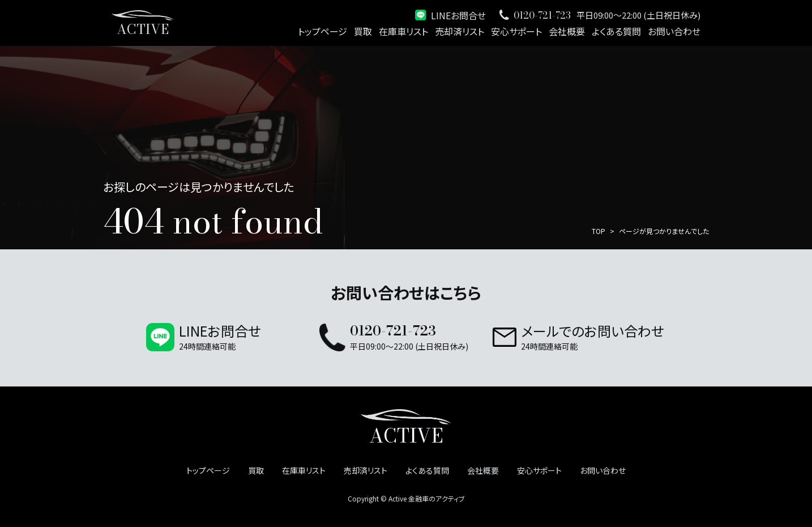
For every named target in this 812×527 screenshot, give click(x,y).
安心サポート (516, 31)
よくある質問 (616, 31)
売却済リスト (460, 31)
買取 (363, 31)
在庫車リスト (403, 31)
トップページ (322, 31)
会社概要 (567, 31)
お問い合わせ (674, 31)
